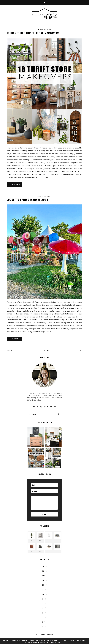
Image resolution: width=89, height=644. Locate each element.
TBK (62, 642)
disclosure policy (44, 634)
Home (47, 350)
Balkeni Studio (40, 642)
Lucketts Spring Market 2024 (28, 199)
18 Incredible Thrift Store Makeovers (33, 33)
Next (80, 350)
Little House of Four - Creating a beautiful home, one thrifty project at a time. (51, 640)
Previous (11, 350)
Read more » (14, 185)
